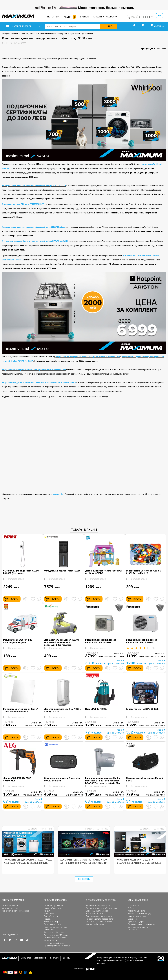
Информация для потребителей (100, 919)
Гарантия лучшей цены (54, 943)
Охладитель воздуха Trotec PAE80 (62, 571)
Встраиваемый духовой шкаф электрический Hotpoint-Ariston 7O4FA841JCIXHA (39, 382)
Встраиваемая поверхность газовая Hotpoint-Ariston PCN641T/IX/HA (34, 370)
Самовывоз (49, 930)
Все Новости (84, 879)
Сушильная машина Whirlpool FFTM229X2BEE (23, 204)
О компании (133, 905)
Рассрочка (49, 914)
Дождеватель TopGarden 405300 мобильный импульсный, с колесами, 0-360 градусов (61, 642)
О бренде (132, 908)
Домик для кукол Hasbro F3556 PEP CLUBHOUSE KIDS (104, 572)
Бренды (67, 958)
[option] (84, 8)
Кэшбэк (47, 919)
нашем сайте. (59, 494)
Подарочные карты (52, 924)
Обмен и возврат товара (55, 938)
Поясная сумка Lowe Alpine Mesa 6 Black (144, 779)
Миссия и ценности (137, 911)
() (140, 648)
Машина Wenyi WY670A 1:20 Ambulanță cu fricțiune (18, 641)
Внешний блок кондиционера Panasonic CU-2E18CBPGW (142, 641)
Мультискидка (50, 940)
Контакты (55, 958)
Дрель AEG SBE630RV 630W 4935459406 (17, 779)
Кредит (47, 911)
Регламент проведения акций (99, 922)
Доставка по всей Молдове (56, 935)
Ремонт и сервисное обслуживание (102, 908)
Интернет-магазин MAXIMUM (15, 34)
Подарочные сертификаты (56, 927)
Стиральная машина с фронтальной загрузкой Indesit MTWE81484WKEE (35, 241)
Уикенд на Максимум (95, 924)
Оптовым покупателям (138, 927)
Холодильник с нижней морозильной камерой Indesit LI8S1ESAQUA (33, 227)
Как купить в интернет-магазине (16, 911)
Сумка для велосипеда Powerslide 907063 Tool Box (62, 779)
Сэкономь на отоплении (97, 911)
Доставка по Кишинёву (54, 932)
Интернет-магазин (10, 908)
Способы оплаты (52, 916)
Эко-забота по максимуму (140, 914)
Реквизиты (133, 930)
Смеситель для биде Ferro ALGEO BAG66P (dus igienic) (21, 572)
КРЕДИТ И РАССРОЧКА (105, 17)
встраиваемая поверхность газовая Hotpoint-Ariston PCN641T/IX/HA (88, 357)
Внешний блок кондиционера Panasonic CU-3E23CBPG (101, 641)
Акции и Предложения (54, 905)
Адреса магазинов (10, 905)
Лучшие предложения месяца (57, 946)
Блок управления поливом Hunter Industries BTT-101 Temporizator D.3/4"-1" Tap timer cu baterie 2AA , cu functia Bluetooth (103, 781)
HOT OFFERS (53, 17)
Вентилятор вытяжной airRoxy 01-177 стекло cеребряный (21, 710)
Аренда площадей (136, 922)
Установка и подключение (98, 905)
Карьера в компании (137, 916)
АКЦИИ (68, 17)
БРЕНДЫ (85, 17)
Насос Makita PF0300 (96, 709)
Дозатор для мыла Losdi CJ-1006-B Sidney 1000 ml (63, 710)
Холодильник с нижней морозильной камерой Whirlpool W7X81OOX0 (34, 186)
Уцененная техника (94, 914)
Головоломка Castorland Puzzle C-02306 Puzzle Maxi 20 (144, 572)
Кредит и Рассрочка (53, 908)
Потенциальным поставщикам (142, 924)
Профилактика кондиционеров (100, 916)
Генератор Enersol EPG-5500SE (142, 709)
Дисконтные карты (52, 922)
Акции (32, 34)
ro (159, 15)
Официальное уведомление (33, 958)
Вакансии (132, 919)
